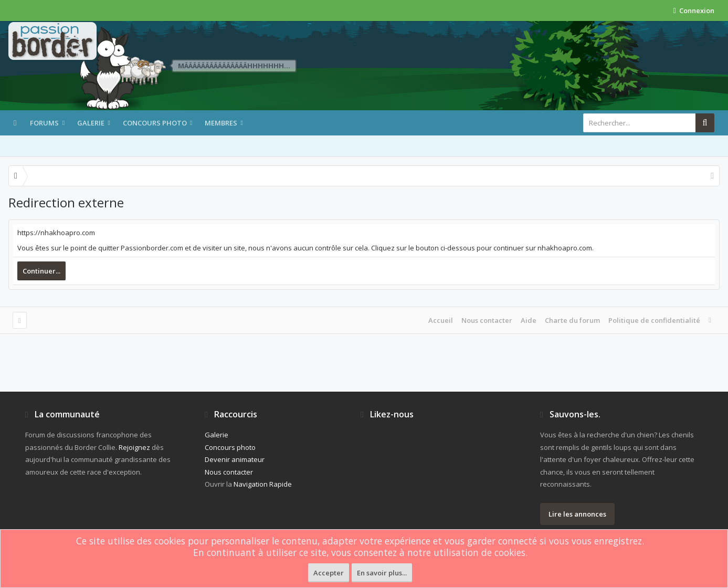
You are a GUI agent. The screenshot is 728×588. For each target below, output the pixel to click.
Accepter (329, 573)
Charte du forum (572, 320)
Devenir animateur (235, 459)
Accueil (441, 320)
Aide (529, 320)
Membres (221, 123)
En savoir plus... (382, 573)
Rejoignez (134, 447)
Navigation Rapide (263, 484)
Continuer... (41, 271)
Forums (44, 123)
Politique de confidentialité (654, 320)
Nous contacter (487, 320)
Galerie (91, 123)
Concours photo (155, 123)
